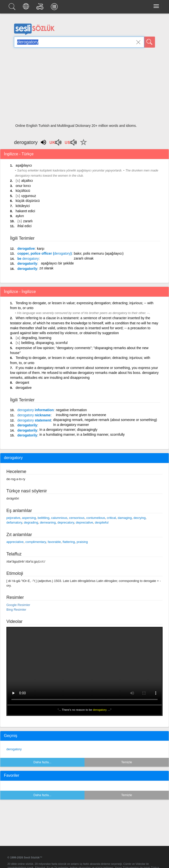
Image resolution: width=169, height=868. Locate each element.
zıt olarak (47, 268)
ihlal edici (25, 226)
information (36, 410)
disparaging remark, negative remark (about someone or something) (105, 420)
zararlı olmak (84, 258)
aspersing (29, 518)
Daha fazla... (42, 762)
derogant (22, 382)
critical (111, 518)
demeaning (48, 522)
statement (34, 420)
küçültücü (23, 191)
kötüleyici (23, 206)
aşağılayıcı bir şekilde (57, 263)
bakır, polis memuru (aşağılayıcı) (99, 253)
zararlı (28, 221)
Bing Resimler (16, 610)
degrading (31, 522)
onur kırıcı (23, 186)
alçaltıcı (27, 181)
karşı (41, 249)
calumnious (59, 518)
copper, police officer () (45, 253)
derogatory (14, 749)
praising (82, 542)
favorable (54, 542)
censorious (77, 518)
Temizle (127, 762)
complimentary (36, 542)
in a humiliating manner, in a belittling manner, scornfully (82, 434)
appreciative (15, 542)
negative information (71, 410)
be (28, 259)
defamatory (14, 522)
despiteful (102, 522)
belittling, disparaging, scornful (44, 343)
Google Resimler (18, 605)
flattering (69, 542)
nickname (34, 415)
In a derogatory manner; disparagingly (69, 430)
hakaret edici (25, 211)
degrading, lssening (36, 338)
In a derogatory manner (71, 425)
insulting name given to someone (81, 415)
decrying (140, 518)
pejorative (13, 518)
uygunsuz (29, 196)
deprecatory (66, 522)
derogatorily (27, 263)
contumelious (96, 518)
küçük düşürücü (28, 201)
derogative (26, 249)
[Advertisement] (84, 87)
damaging (125, 518)
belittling (43, 518)
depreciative (84, 522)
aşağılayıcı (24, 165)
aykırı (20, 216)
